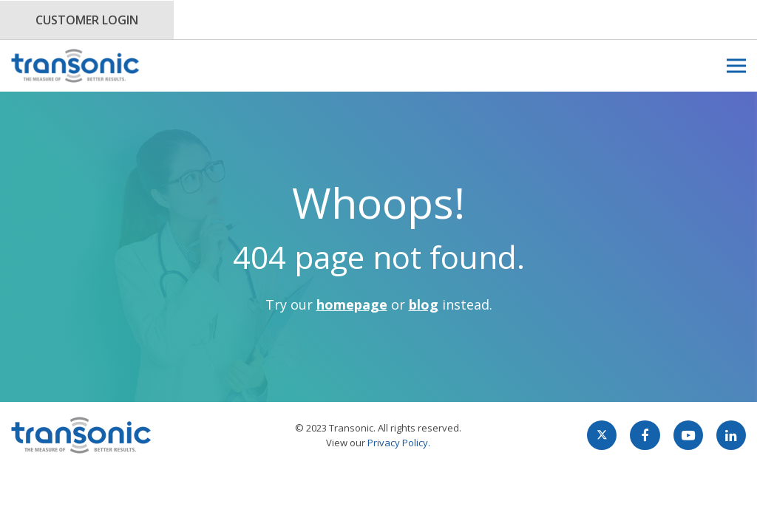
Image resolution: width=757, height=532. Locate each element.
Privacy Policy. (399, 443)
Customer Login (87, 20)
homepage (352, 304)
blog (424, 304)
